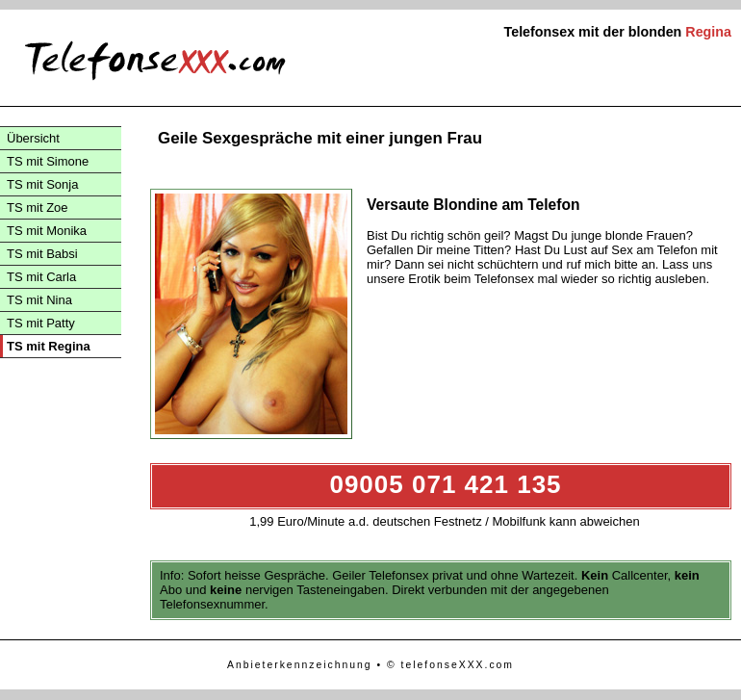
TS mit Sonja (42, 184)
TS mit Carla (41, 277)
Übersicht (33, 138)
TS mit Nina (39, 300)
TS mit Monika (47, 231)
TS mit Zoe (38, 207)
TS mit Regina (49, 346)
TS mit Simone (48, 161)
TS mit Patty (41, 323)
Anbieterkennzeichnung (300, 665)
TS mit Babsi (42, 254)
